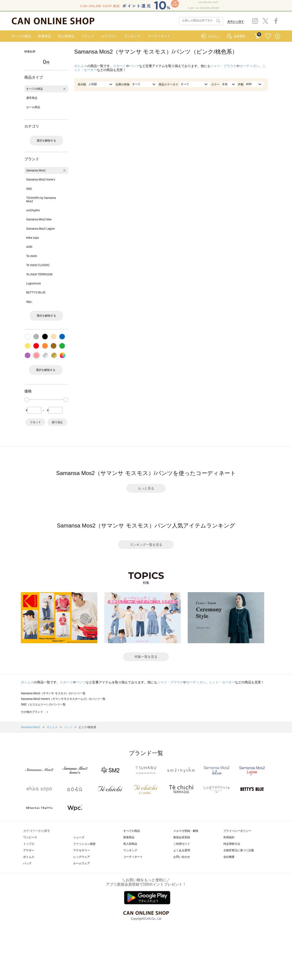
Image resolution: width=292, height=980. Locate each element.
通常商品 (32, 98)
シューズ (79, 837)
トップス (29, 844)
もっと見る (146, 488)
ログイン (214, 36)
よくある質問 (182, 850)
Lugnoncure (33, 283)
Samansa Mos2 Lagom (40, 229)
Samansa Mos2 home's (41, 180)
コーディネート (159, 36)
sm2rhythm (33, 210)
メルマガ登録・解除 (186, 831)
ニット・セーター (222, 682)
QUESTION (278, 36)
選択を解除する (46, 141)
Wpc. (29, 302)
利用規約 (229, 837)
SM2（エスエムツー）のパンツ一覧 (43, 704)
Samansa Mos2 (36, 170)
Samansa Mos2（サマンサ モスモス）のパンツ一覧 (53, 693)
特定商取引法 (232, 844)
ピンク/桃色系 (87, 727)
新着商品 (44, 36)
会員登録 (239, 36)
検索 (218, 21)
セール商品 (33, 107)
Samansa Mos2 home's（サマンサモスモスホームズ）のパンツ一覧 (63, 699)
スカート (120, 66)
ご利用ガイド (182, 844)
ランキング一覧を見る (146, 545)
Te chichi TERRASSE (40, 274)
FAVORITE (268, 36)
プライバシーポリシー (237, 831)
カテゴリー (109, 36)
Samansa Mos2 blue (39, 219)
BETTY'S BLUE (36, 292)
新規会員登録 (182, 837)
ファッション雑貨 (84, 844)
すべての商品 (21, 36)
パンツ (134, 66)
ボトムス (81, 66)
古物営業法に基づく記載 (239, 850)
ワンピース (30, 837)
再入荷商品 (66, 36)
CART (257, 35)
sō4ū (29, 247)
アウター (29, 850)
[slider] (27, 400)
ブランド (88, 36)
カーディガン (249, 66)
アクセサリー (82, 850)
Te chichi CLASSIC (38, 265)
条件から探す (236, 22)
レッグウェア (82, 857)
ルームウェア (82, 863)
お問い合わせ (182, 857)
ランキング (132, 36)
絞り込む (57, 422)
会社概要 (229, 857)
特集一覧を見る (146, 657)
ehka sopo (33, 238)
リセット (35, 422)
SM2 (29, 189)
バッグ (27, 863)
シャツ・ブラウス (223, 66)
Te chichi (32, 256)
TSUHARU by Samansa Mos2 (41, 199)
